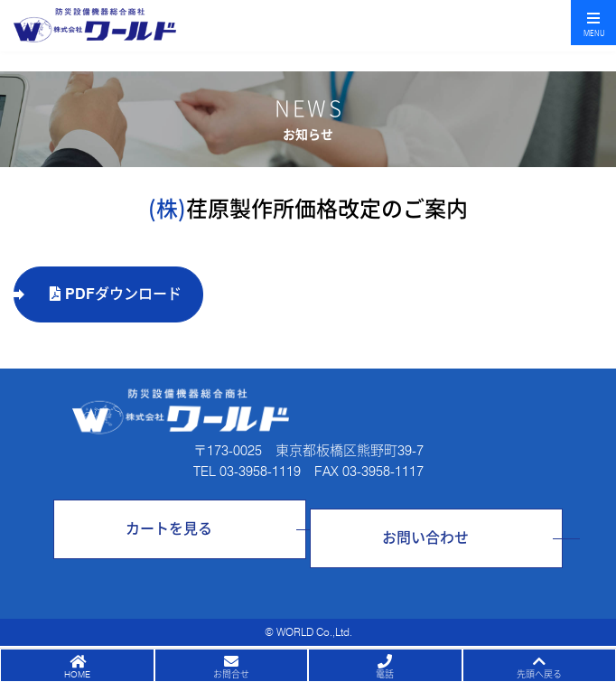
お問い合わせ (425, 538)
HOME (77, 674)
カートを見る (169, 529)
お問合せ (231, 674)
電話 (385, 674)
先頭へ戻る (539, 674)
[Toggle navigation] (593, 23)
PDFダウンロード (116, 294)
